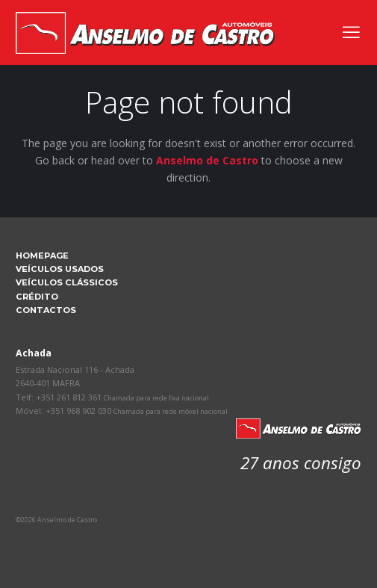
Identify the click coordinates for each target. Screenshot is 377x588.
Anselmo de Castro (207, 160)
